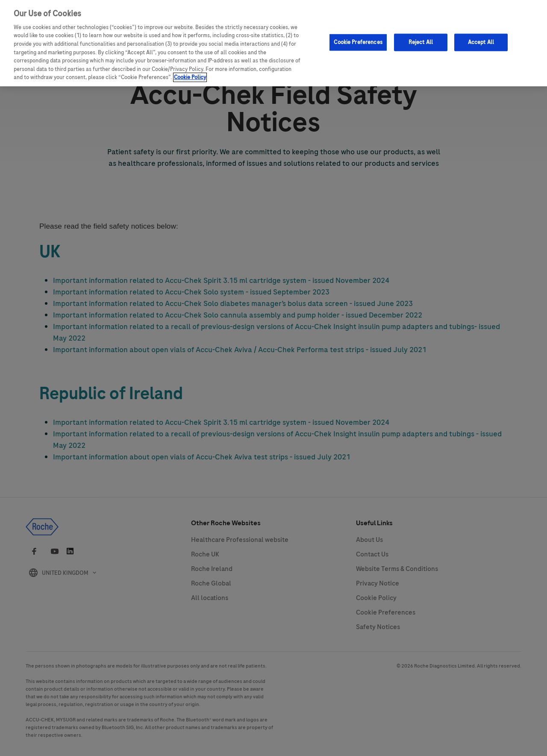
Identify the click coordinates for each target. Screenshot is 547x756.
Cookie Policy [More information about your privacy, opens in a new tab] (190, 73)
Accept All (481, 38)
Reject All (421, 38)
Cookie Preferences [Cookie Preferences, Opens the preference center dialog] (358, 38)
